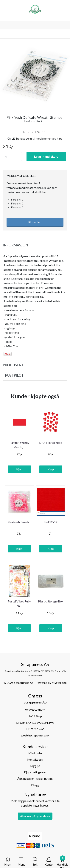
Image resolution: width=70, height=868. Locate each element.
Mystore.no (59, 683)
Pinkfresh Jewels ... (19, 522)
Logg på (35, 766)
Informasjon (15, 245)
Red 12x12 (51, 522)
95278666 (38, 729)
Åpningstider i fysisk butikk (35, 779)
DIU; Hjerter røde (51, 443)
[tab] (35, 245)
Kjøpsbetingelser (35, 772)
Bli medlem (35, 222)
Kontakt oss (35, 759)
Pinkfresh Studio (34, 121)
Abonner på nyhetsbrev (35, 816)
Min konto (35, 753)
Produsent (13, 365)
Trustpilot (13, 375)
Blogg (35, 785)
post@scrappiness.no (35, 735)
